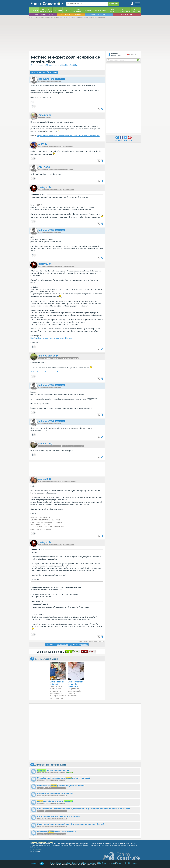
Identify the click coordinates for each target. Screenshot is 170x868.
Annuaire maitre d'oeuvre (71, 15)
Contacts (52, 863)
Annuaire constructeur (43, 15)
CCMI (39, 205)
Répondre (52, 72)
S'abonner (132, 55)
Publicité (119, 863)
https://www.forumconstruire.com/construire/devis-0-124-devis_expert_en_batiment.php (69, 136)
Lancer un (57, 645)
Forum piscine (127, 15)
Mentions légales (77, 863)
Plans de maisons (100, 10)
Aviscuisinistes (136, 10)
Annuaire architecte (99, 15)
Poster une (79, 645)
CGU (100, 863)
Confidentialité (127, 863)
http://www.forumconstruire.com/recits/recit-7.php (45, 372)
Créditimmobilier (77, 10)
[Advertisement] (85, 35)
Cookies (135, 863)
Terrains (87, 10)
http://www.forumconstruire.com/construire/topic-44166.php (52, 338)
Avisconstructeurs (124, 10)
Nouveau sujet (38, 72)
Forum (34, 10)
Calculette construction (90, 863)
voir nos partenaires (36, 852)
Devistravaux (112, 10)
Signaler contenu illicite (63, 863)
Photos (57, 10)
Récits (46, 10)
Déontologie (111, 863)
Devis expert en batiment (57, 683)
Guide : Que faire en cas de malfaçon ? (76, 684)
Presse (104, 863)
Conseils (67, 10)
